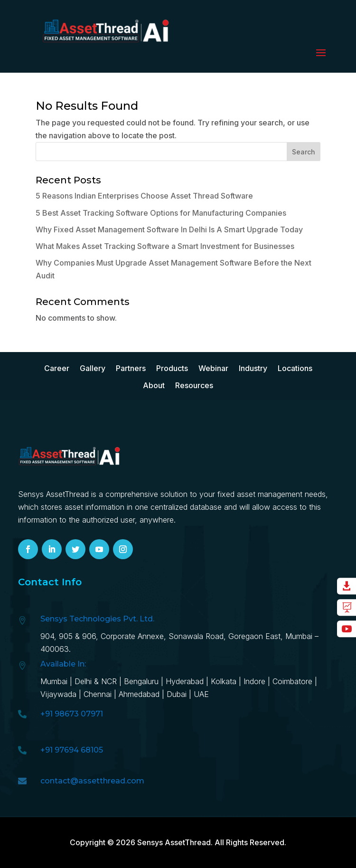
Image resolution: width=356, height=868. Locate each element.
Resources (194, 386)
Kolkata (224, 681)
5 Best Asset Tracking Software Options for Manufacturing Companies (161, 213)
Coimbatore (292, 681)
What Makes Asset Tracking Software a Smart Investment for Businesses (165, 246)
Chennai (98, 694)
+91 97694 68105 (72, 750)
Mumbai (54, 681)
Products (172, 368)
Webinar (213, 368)
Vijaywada (58, 694)
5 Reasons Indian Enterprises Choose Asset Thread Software (144, 196)
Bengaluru (141, 681)
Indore (254, 681)
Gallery (93, 368)
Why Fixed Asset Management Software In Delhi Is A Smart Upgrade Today (169, 229)
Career (57, 368)
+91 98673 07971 (72, 714)
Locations (295, 368)
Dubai (177, 694)
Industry (253, 368)
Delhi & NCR (96, 681)
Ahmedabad (140, 694)
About (154, 386)
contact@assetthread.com (92, 781)
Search (304, 152)
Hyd (186, 681)
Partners (131, 368)
